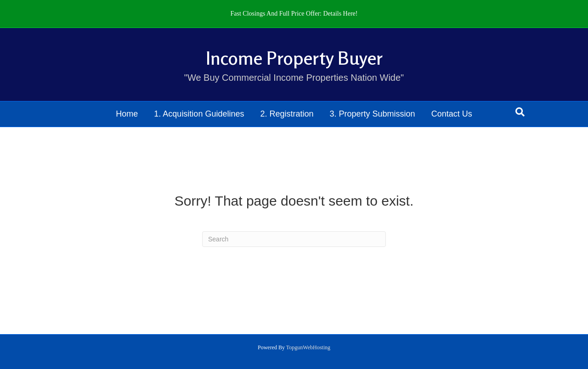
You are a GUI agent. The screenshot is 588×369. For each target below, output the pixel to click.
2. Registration (287, 114)
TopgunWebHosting (308, 347)
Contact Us (452, 114)
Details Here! (340, 14)
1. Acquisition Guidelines (199, 114)
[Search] (520, 112)
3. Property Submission (373, 114)
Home (127, 114)
